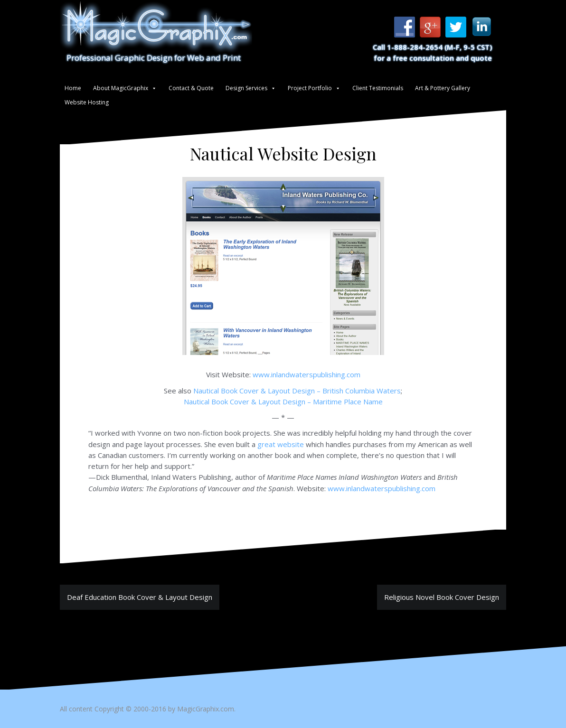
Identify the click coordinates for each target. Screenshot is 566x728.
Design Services (246, 88)
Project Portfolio (310, 88)
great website (281, 444)
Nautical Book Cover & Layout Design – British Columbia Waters (297, 391)
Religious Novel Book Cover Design (442, 597)
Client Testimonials (378, 88)
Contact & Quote (191, 88)
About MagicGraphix (121, 88)
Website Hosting (87, 102)
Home (73, 88)
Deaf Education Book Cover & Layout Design (140, 597)
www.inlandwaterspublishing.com (307, 374)
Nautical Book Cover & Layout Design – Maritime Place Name (283, 401)
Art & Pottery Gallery (443, 88)
